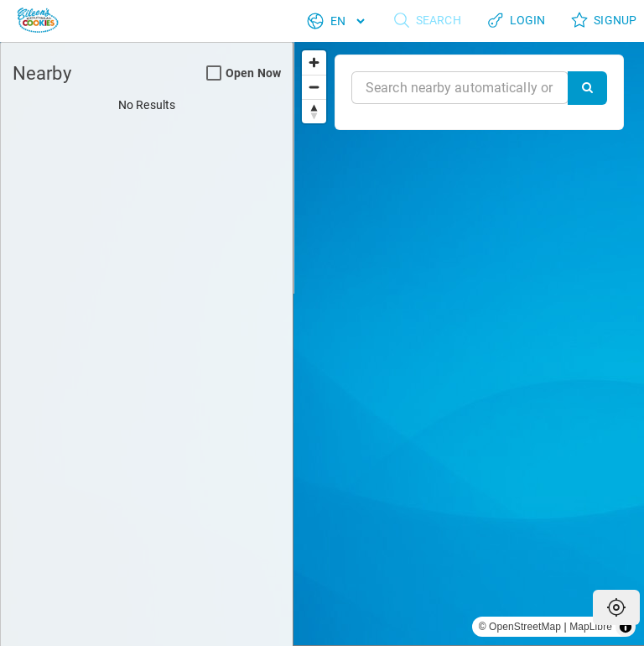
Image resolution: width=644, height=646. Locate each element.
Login (516, 21)
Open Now (244, 73)
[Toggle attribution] (626, 627)
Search (427, 21)
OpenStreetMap (525, 627)
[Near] (460, 88)
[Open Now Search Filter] (214, 74)
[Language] (347, 21)
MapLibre (591, 627)
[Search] (587, 88)
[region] (469, 344)
